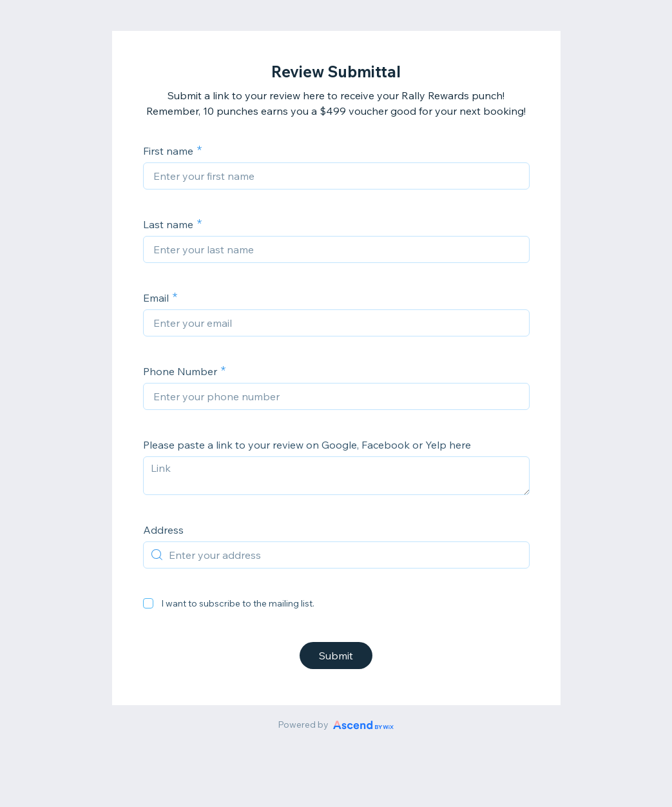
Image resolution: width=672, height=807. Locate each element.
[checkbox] (148, 603)
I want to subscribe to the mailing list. (238, 603)
